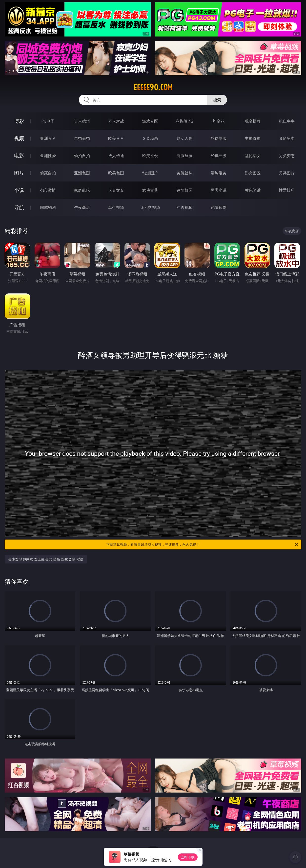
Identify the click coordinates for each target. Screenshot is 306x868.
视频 (19, 138)
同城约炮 (48, 207)
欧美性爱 (150, 156)
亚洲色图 (82, 173)
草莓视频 (116, 207)
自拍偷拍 (82, 138)
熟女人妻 (184, 138)
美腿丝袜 (184, 173)
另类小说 (219, 190)
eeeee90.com (153, 87)
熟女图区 (253, 173)
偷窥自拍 (48, 173)
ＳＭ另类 (287, 138)
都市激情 (48, 190)
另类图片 (287, 173)
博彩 (19, 121)
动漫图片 (150, 173)
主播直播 (253, 138)
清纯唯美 (219, 173)
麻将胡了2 (184, 121)
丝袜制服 (219, 138)
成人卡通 (116, 156)
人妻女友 (116, 190)
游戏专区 (150, 121)
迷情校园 (184, 190)
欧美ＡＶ (116, 138)
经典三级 (219, 156)
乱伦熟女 (253, 156)
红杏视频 (184, 207)
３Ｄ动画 (150, 138)
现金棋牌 (253, 121)
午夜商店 (82, 207)
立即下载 (188, 857)
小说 (19, 190)
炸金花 (219, 121)
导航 (19, 207)
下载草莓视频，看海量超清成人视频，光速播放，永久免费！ (203, 544)
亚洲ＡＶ (48, 138)
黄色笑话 (253, 190)
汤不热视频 (150, 207)
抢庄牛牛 (287, 121)
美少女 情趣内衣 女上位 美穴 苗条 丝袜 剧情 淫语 (46, 559)
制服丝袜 (184, 156)
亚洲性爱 (48, 156)
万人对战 (116, 121)
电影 (19, 155)
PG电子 (48, 121)
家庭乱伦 (82, 190)
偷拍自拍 (82, 156)
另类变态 (287, 156)
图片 (19, 173)
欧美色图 (116, 173)
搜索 (217, 100)
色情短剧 (219, 207)
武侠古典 (150, 190)
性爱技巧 (287, 190)
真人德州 (82, 121)
